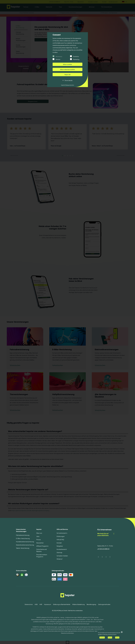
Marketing (76, 59)
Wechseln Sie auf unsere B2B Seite (106, 534)
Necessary (59, 56)
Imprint (63, 85)
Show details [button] (69, 80)
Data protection (70, 85)
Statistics (76, 56)
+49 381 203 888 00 (103, 549)
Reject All (67, 75)
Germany (102, 637)
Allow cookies (67, 64)
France (117, 637)
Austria (110, 637)
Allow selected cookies (67, 69)
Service (58, 59)
